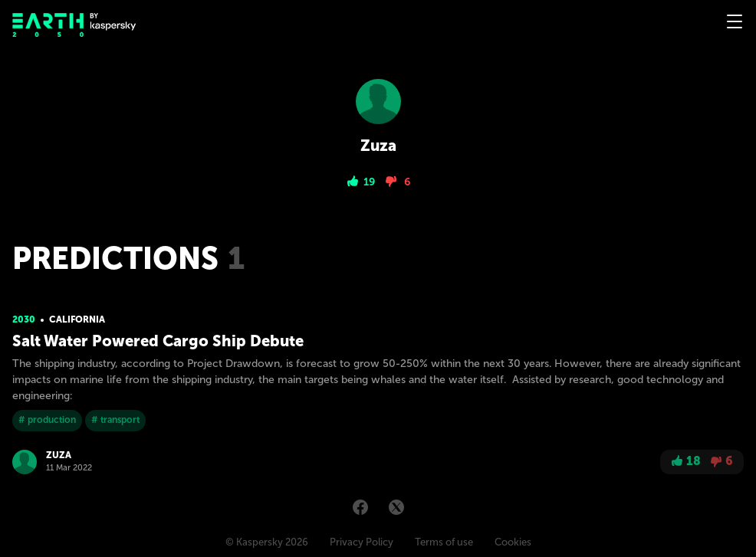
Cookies (513, 542)
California (77, 319)
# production (47, 420)
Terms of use (444, 542)
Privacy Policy (362, 542)
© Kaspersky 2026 (267, 542)
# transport (115, 420)
